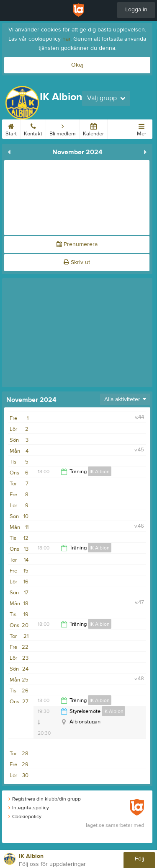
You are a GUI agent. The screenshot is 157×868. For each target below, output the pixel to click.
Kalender (93, 128)
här (66, 39)
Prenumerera (77, 244)
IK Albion (100, 472)
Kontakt (33, 128)
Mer (142, 128)
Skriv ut (77, 262)
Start (11, 128)
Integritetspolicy (29, 808)
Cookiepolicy (25, 816)
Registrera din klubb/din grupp (45, 799)
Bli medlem (63, 128)
